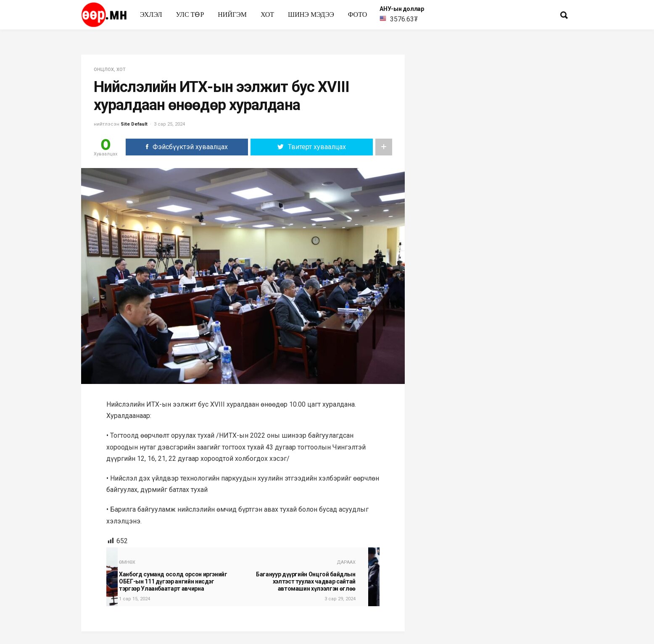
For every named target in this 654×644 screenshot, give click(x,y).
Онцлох (104, 70)
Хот (267, 14)
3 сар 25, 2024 (169, 124)
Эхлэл (151, 14)
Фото (358, 14)
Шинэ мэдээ (311, 14)
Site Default (134, 124)
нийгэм (232, 14)
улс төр (190, 14)
